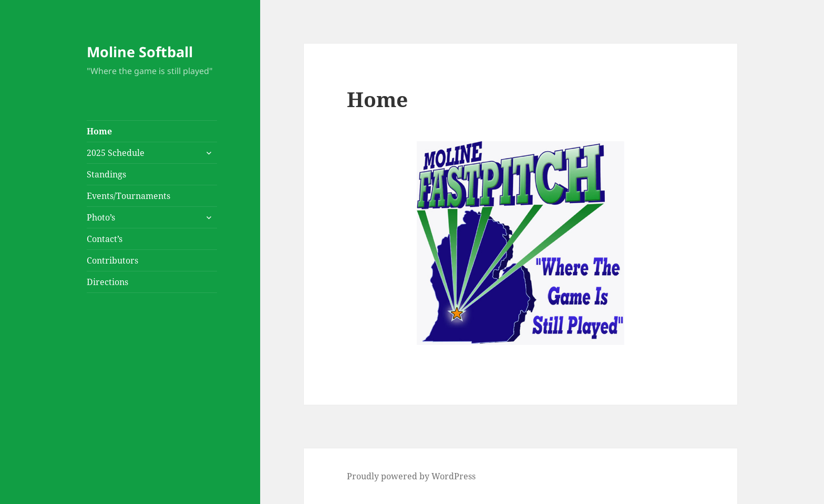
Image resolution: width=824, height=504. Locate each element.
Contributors (112, 260)
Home (99, 131)
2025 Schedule (116, 153)
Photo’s (101, 217)
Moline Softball (140, 52)
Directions (107, 282)
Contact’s (105, 239)
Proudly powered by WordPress (411, 476)
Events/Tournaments (128, 196)
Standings (106, 174)
